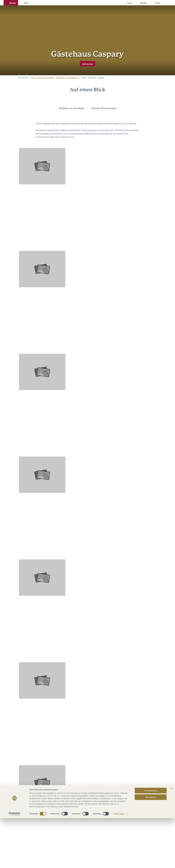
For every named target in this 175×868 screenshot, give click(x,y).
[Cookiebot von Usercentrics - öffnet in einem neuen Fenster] (14, 864)
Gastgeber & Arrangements (67, 78)
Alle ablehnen (151, 847)
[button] (11, 3)
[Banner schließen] (172, 838)
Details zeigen (119, 864)
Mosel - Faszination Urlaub (42, 78)
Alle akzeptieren (151, 840)
